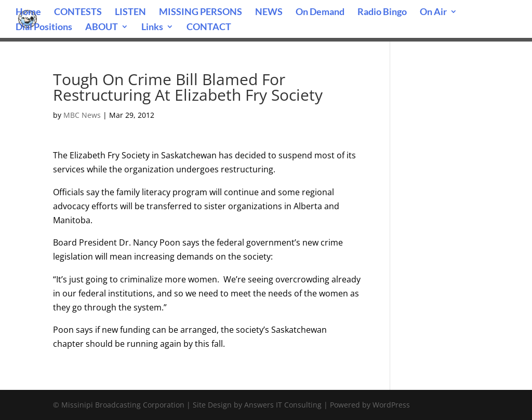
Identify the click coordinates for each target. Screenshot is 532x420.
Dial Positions (44, 28)
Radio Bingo (382, 12)
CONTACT (209, 28)
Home (28, 12)
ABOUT (102, 28)
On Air (433, 12)
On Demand (320, 12)
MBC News (82, 115)
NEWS (269, 12)
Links (152, 28)
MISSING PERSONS (201, 12)
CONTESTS (78, 12)
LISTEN (130, 12)
